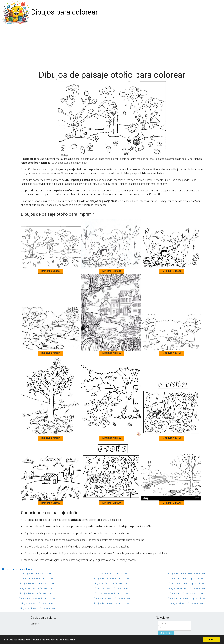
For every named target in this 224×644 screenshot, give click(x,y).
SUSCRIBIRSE (166, 633)
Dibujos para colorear (64, 12)
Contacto (35, 624)
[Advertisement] (112, 46)
